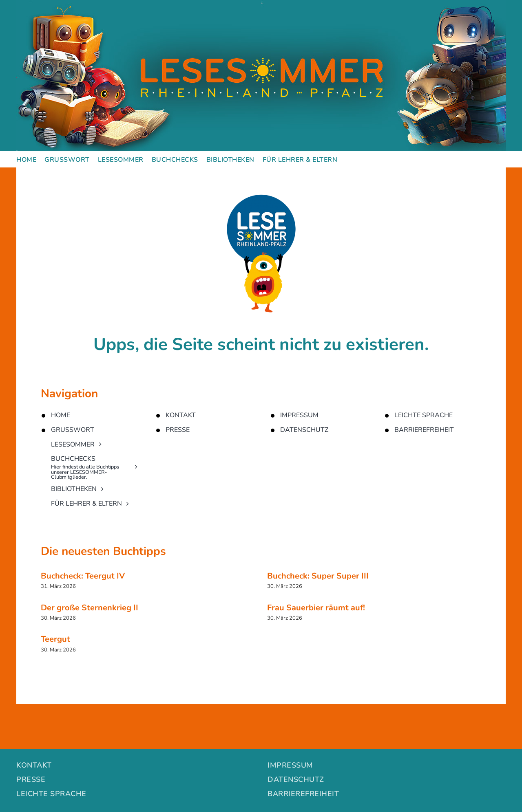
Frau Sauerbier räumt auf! (316, 608)
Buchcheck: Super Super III (318, 576)
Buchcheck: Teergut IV (83, 576)
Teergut (55, 639)
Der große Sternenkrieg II (90, 608)
